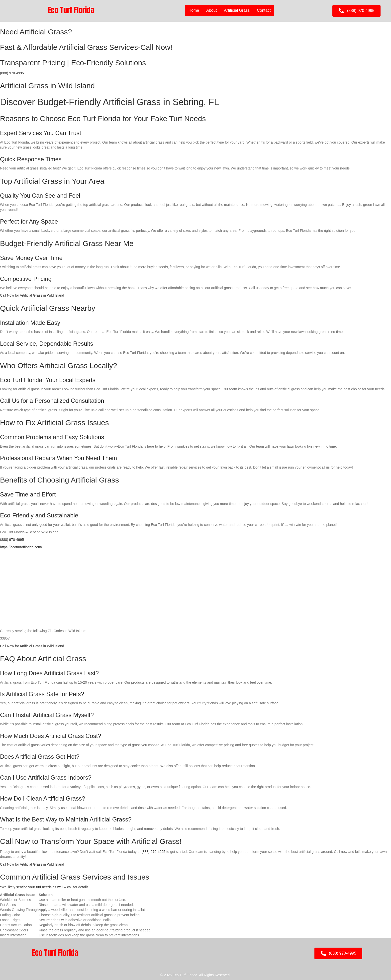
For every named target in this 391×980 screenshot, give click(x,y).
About (211, 10)
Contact (264, 10)
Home (194, 10)
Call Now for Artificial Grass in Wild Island (32, 295)
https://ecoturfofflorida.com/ (21, 547)
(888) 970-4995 (12, 73)
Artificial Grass (237, 10)
